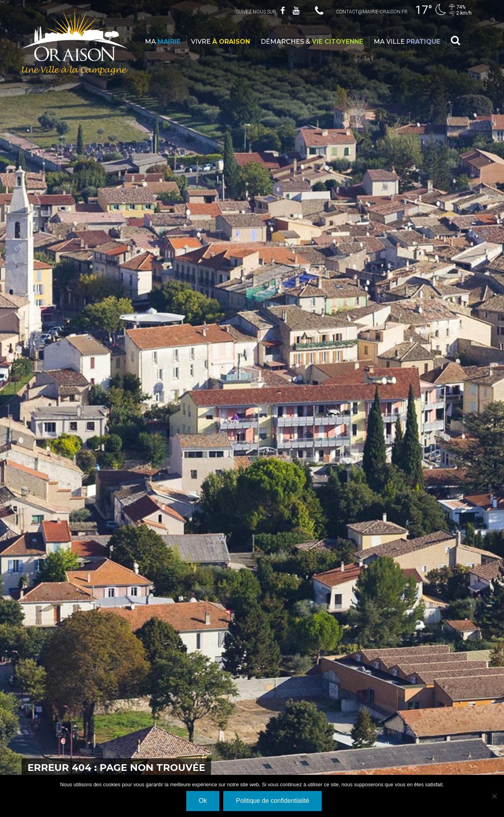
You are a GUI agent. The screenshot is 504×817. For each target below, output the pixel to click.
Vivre (220, 42)
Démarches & (312, 42)
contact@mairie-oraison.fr (372, 12)
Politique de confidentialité (272, 801)
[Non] (494, 796)
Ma (163, 42)
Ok (203, 801)
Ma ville (407, 42)
